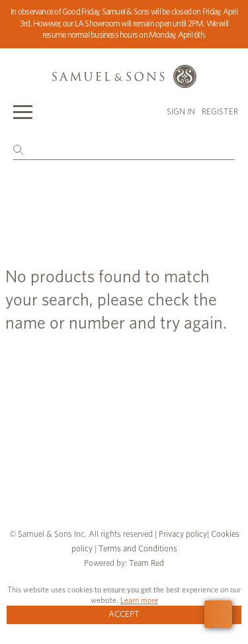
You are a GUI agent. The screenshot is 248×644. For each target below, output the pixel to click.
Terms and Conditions (137, 549)
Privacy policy (183, 535)
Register (220, 112)
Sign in (181, 112)
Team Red (146, 564)
